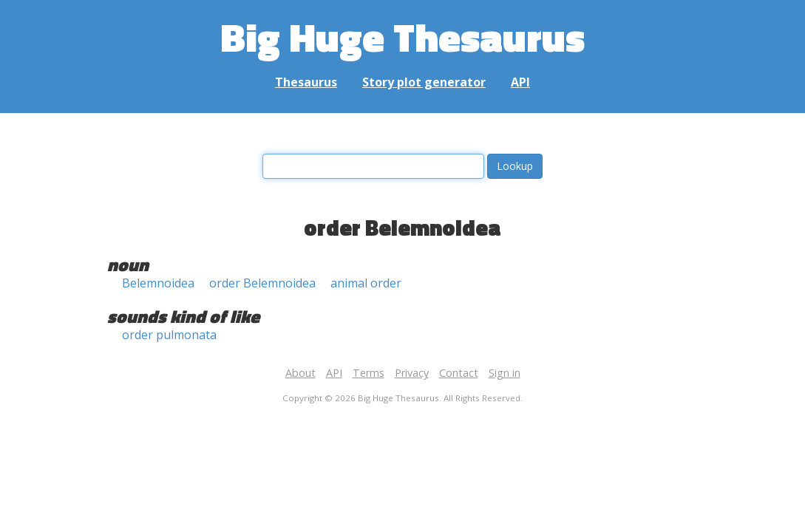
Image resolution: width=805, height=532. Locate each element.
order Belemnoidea (262, 283)
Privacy (412, 373)
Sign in (505, 373)
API (520, 82)
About (300, 373)
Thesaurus (306, 82)
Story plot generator (424, 82)
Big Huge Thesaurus (402, 37)
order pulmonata (169, 335)
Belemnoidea (158, 283)
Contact (459, 373)
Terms (368, 373)
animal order (366, 283)
